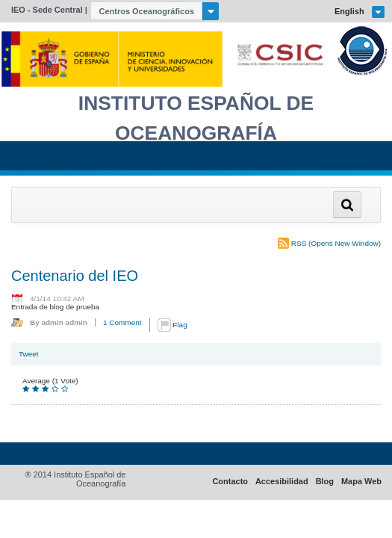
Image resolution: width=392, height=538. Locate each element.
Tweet (29, 354)
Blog (325, 482)
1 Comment (122, 322)
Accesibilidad (282, 482)
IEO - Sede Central (47, 10)
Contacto (230, 482)
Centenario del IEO (75, 276)
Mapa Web (361, 482)
